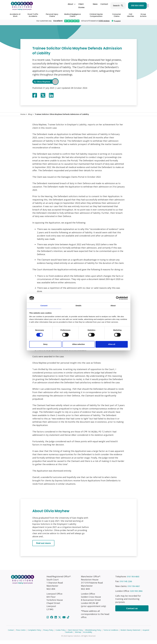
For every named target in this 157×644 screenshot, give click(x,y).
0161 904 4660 (116, 6)
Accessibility (88, 636)
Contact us (132, 612)
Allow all (112, 344)
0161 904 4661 (135, 590)
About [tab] (113, 306)
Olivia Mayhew (44, 82)
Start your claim (138, 6)
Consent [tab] (44, 306)
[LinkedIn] (56, 621)
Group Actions (143, 15)
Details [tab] (79, 306)
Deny (45, 344)
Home (23, 116)
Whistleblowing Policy (93, 634)
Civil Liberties (131, 15)
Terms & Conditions (111, 634)
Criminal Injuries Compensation (96, 15)
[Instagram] (48, 621)
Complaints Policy (34, 634)
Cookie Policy (61, 634)
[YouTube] (64, 621)
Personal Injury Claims (52, 15)
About (49, 4)
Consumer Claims (117, 15)
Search (95, 6)
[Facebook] (52, 621)
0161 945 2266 (127, 585)
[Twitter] (60, 621)
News (74, 4)
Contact (83, 4)
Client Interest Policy (75, 634)
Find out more (43, 547)
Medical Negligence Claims (73, 15)
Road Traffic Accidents (33, 15)
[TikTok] (68, 621)
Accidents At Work (15, 15)
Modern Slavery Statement (130, 634)
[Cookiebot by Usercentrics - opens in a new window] (118, 298)
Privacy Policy (48, 634)
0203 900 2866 (137, 595)
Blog (31, 116)
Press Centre (21, 634)
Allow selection (78, 344)
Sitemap (78, 636)
